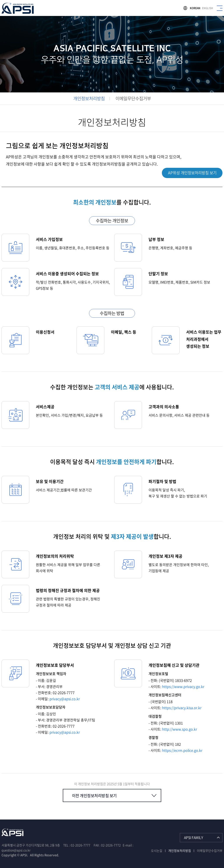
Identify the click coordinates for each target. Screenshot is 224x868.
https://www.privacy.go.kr (183, 686)
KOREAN (195, 8)
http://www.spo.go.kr (180, 729)
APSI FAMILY (193, 837)
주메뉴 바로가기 (0, 0)
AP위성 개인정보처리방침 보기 (191, 173)
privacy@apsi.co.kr (65, 699)
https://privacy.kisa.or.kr (182, 708)
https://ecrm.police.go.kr (182, 750)
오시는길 (157, 850)
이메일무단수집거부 (133, 99)
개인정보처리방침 (89, 99)
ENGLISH (207, 8)
